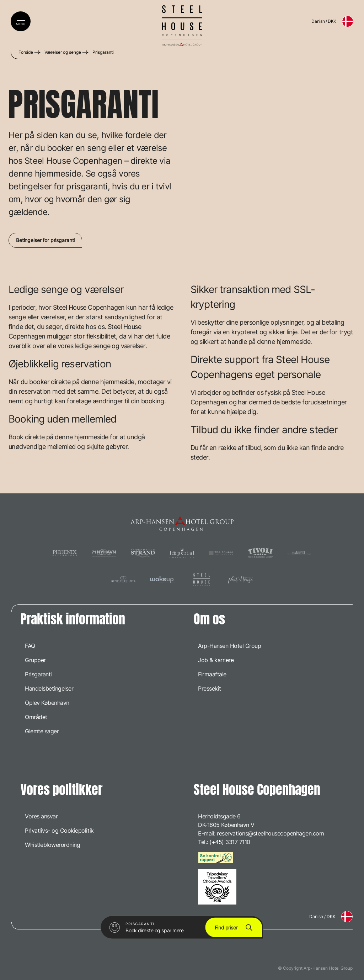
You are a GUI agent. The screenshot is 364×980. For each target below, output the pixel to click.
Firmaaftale (212, 674)
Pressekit (210, 688)
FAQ (30, 646)
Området (36, 717)
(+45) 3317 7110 (230, 842)
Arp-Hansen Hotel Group (229, 646)
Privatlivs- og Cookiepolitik (59, 830)
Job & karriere (216, 660)
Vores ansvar (41, 816)
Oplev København (47, 703)
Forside (26, 52)
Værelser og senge (63, 52)
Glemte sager (42, 731)
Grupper (35, 660)
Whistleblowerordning (52, 845)
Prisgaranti (103, 52)
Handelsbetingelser (49, 688)
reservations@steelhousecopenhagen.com (270, 833)
